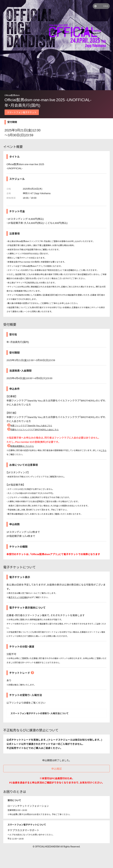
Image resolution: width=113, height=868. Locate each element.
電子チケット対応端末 (18, 597)
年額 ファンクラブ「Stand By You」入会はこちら (29, 425)
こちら (104, 450)
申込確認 (56, 769)
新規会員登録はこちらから (20, 446)
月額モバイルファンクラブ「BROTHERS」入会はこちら (33, 430)
